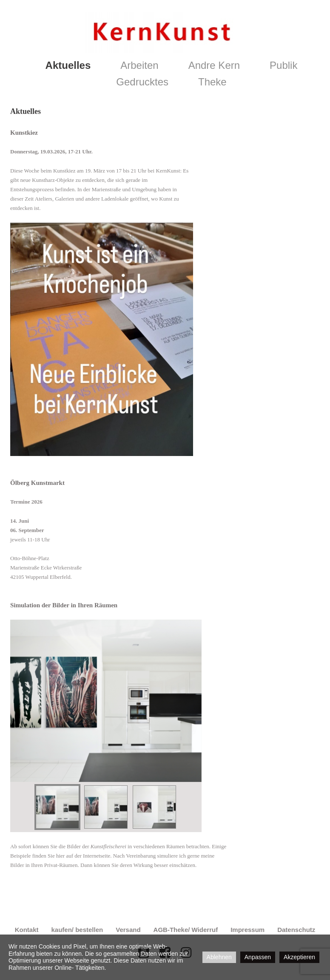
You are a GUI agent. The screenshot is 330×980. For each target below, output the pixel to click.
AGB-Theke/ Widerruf (186, 930)
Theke (212, 82)
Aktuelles (68, 65)
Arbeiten (139, 65)
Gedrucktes (142, 82)
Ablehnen (219, 957)
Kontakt (27, 930)
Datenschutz (296, 930)
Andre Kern (214, 65)
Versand (128, 930)
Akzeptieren (299, 957)
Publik (283, 65)
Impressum (247, 930)
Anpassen (258, 957)
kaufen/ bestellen (77, 930)
